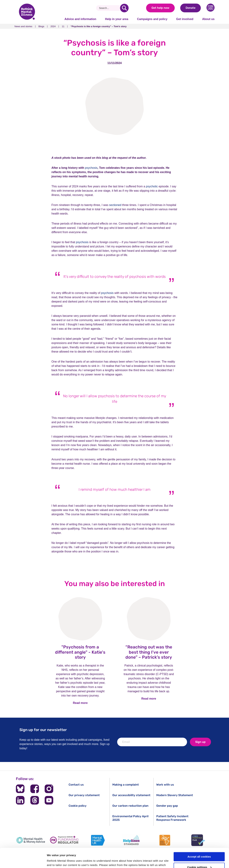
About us (208, 19)
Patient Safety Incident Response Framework (172, 818)
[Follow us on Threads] (35, 800)
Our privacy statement (84, 795)
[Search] (109, 8)
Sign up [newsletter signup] (200, 742)
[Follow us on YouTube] (49, 800)
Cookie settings (199, 849)
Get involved (185, 19)
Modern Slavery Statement (175, 795)
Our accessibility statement (131, 795)
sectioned (115, 205)
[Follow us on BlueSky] (20, 789)
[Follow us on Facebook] (35, 789)
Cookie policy (78, 806)
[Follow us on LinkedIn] (20, 800)
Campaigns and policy (152, 19)
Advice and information (80, 19)
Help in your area (117, 19)
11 (63, 26)
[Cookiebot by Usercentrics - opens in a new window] (23, 861)
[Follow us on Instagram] (49, 789)
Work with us (165, 785)
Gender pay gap (167, 806)
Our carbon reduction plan (130, 806)
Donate (191, 8)
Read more (80, 703)
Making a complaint (126, 785)
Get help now (160, 8)
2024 (53, 26)
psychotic (152, 186)
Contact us (76, 785)
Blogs (41, 26)
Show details (55, 861)
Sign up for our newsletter (43, 730)
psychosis (91, 168)
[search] (124, 8)
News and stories (23, 26)
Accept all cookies (199, 838)
